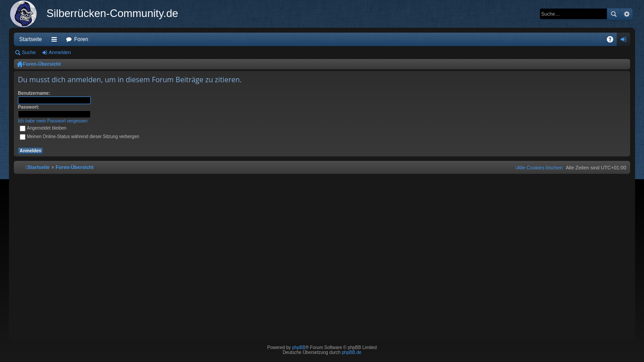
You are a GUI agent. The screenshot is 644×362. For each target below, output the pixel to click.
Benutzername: (34, 93)
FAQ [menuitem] (613, 41)
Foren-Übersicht (42, 64)
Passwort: (29, 107)
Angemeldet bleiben (43, 128)
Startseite (31, 39)
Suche (614, 14)
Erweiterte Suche (626, 14)
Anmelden (60, 52)
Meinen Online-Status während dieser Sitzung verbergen (79, 137)
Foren (81, 39)
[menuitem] (539, 168)
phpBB (299, 347)
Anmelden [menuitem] (625, 41)
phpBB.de (352, 352)
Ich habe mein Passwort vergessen (53, 121)
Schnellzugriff (56, 41)
